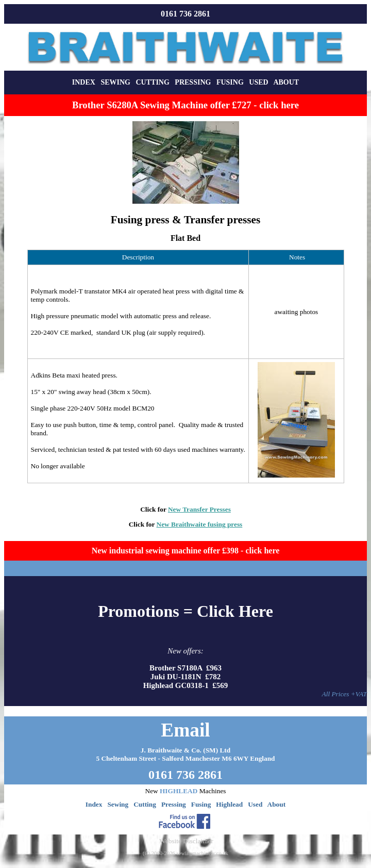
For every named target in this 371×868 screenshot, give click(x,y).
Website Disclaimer (186, 841)
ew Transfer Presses (202, 509)
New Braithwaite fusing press (200, 524)
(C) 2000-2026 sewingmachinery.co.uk (185, 853)
